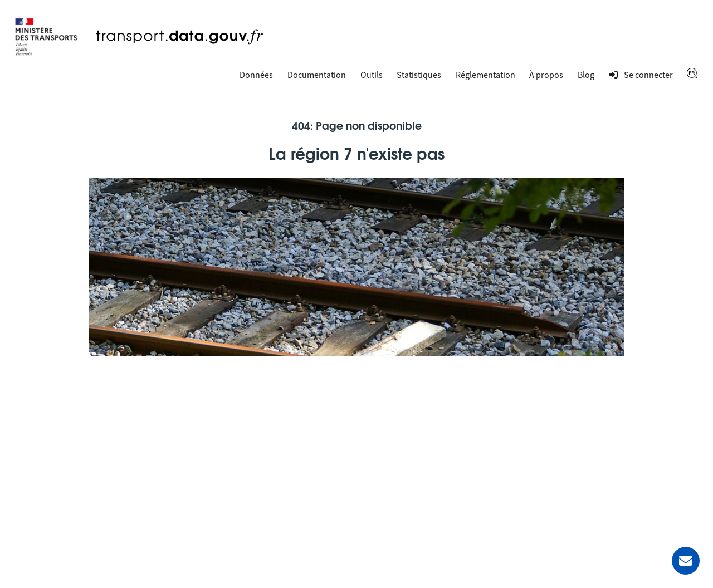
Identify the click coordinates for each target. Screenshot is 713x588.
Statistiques (419, 75)
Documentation (317, 75)
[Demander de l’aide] (686, 561)
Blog (586, 75)
